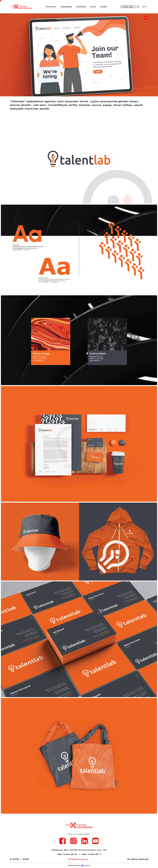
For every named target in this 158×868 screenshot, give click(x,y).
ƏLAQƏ (103, 7)
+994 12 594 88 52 (68, 854)
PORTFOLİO (51, 7)
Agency (85, 865)
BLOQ (93, 7)
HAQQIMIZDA (66, 7)
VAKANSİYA (81, 7)
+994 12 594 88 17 (91, 854)
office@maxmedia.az (78, 859)
